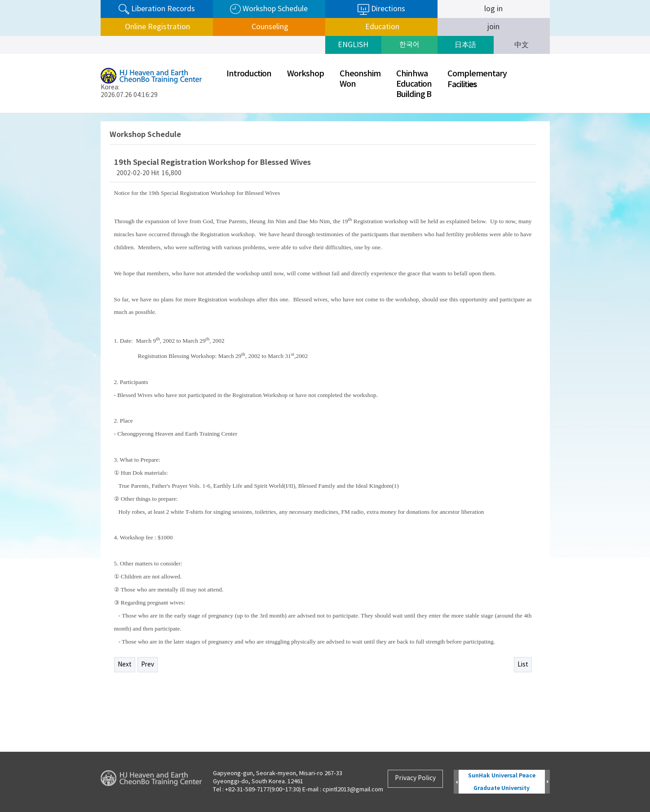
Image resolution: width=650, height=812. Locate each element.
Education (381, 27)
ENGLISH (353, 45)
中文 (522, 45)
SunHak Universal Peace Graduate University (502, 782)
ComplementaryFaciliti (477, 79)
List (523, 665)
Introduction (249, 74)
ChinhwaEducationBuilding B (414, 84)
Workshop (305, 74)
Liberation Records (157, 9)
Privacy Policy (415, 778)
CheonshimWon (360, 79)
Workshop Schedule (269, 9)
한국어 (409, 45)
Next (125, 665)
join (493, 27)
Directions (381, 9)
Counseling (269, 27)
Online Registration (157, 27)
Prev (148, 665)
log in (493, 9)
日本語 (465, 45)
